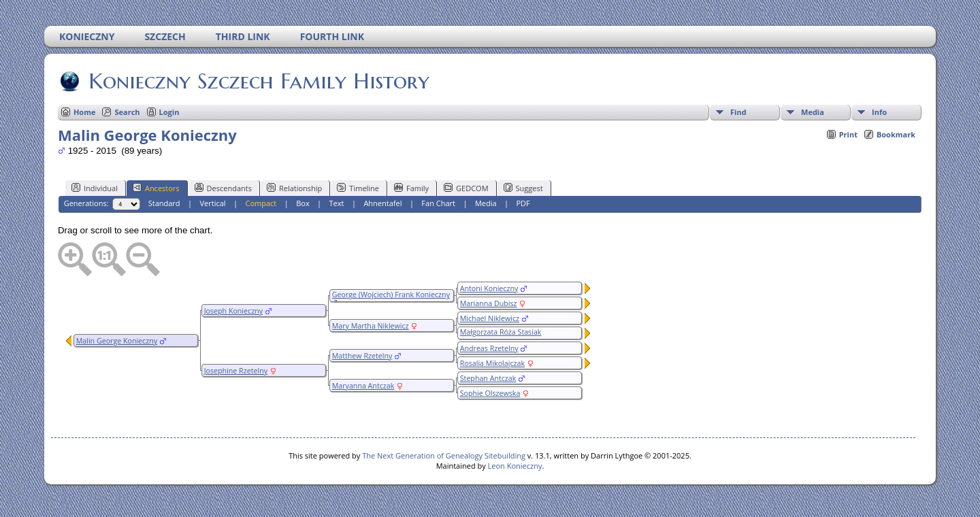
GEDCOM (466, 188)
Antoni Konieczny (489, 288)
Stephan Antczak (488, 378)
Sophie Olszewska (490, 393)
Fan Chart (438, 203)
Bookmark (896, 134)
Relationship (294, 188)
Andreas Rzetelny (489, 348)
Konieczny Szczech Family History (258, 81)
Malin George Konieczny (117, 341)
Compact (261, 203)
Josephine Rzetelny (236, 371)
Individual (95, 188)
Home (85, 112)
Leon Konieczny (515, 466)
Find (738, 112)
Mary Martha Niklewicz (371, 326)
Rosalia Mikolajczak (492, 363)
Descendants (223, 188)
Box (303, 203)
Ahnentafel (382, 203)
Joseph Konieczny (233, 311)
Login (169, 112)
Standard (164, 203)
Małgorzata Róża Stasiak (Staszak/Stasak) (500, 337)
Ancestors (156, 188)
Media (813, 112)
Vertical (213, 203)
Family (411, 188)
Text (337, 203)
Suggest (523, 188)
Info (879, 112)
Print (848, 134)
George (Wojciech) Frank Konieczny (391, 295)
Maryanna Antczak (363, 386)
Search (127, 112)
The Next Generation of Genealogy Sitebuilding (444, 455)
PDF (523, 203)
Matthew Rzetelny (362, 356)
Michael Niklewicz (490, 318)
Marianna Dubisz (489, 303)
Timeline (358, 188)
